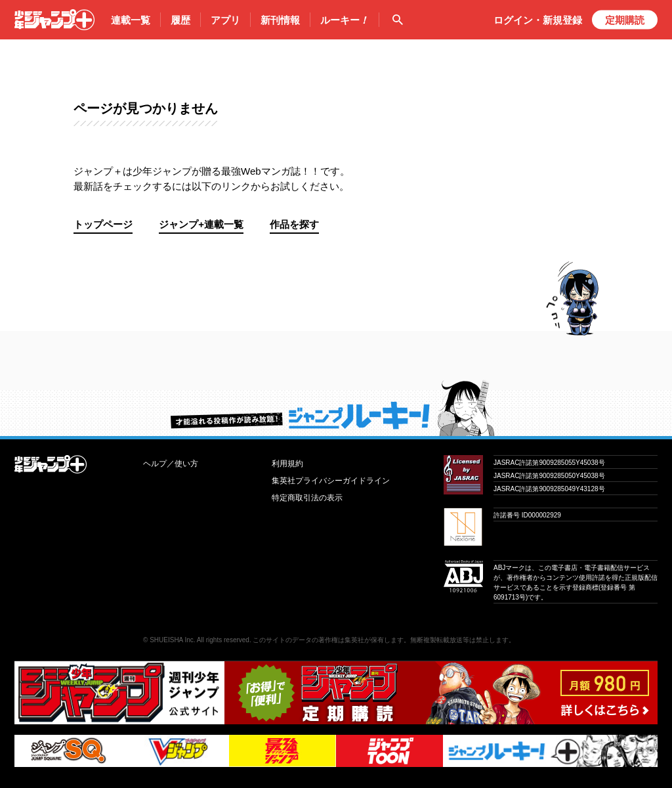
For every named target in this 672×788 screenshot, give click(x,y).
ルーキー (345, 20)
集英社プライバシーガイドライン (331, 481)
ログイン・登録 (538, 20)
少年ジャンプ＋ (54, 20)
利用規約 (287, 464)
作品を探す (294, 224)
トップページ (103, 224)
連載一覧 (131, 20)
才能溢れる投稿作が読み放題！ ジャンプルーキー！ (336, 408)
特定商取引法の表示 (307, 498)
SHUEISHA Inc (172, 640)
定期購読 (625, 20)
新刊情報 (280, 20)
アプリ (225, 20)
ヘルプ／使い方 (171, 464)
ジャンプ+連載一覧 (201, 224)
